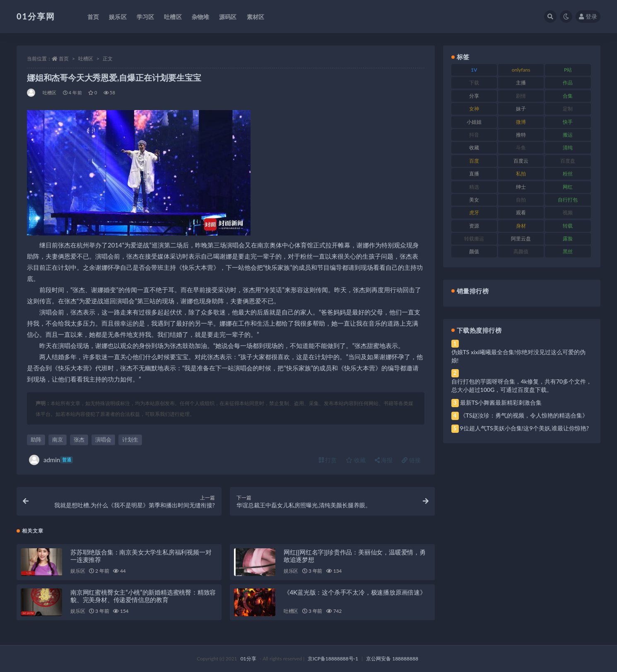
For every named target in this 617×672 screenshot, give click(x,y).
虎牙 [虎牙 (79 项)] (474, 212)
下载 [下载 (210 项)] (474, 83)
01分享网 (36, 16)
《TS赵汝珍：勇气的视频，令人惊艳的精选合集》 (524, 415)
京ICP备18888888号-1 (333, 659)
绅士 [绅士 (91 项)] (521, 187)
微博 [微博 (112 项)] (521, 122)
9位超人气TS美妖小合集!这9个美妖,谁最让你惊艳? (524, 428)
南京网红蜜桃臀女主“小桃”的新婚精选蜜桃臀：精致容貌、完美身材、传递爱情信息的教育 (143, 596)
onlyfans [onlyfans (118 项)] (521, 70)
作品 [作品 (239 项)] (568, 83)
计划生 (130, 439)
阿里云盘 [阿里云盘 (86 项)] (521, 239)
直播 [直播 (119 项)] (474, 174)
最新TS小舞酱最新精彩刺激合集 (501, 402)
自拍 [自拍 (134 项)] (521, 200)
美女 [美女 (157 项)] (474, 200)
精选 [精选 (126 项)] (474, 187)
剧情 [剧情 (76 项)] (521, 96)
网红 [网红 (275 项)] (568, 187)
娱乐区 (78, 571)
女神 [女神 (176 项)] (474, 109)
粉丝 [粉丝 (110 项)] (568, 174)
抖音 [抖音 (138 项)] (474, 135)
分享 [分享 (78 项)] (474, 96)
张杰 (79, 439)
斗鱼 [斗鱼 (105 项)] (521, 148)
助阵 (36, 439)
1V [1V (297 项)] (474, 70)
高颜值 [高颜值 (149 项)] (521, 251)
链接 (411, 460)
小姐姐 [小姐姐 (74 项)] (474, 122)
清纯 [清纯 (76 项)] (568, 148)
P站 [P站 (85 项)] (568, 70)
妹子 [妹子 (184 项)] (521, 109)
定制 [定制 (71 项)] (568, 109)
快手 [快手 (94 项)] (568, 122)
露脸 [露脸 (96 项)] (568, 239)
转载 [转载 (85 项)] (568, 226)
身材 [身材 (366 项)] (521, 226)
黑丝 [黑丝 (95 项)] (568, 251)
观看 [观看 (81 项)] (521, 212)
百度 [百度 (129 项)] (474, 161)
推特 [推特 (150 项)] (521, 135)
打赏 (328, 460)
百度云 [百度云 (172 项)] (521, 161)
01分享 (248, 659)
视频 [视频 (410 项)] (568, 212)
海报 (384, 460)
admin (51, 460)
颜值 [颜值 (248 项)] (474, 251)
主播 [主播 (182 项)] (521, 83)
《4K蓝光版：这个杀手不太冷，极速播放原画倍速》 (355, 592)
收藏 (356, 460)
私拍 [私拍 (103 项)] (521, 174)
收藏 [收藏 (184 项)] (474, 148)
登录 (588, 16)
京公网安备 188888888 (392, 659)
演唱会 (103, 439)
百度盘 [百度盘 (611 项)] (568, 161)
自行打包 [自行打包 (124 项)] (568, 200)
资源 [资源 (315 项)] (474, 226)
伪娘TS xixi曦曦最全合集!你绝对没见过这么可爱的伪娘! (518, 356)
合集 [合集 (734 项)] (568, 96)
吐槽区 (86, 59)
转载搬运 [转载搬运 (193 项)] (474, 239)
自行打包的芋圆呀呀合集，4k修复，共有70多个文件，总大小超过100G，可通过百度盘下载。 (522, 385)
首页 (64, 59)
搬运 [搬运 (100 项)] (568, 135)
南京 (58, 439)
